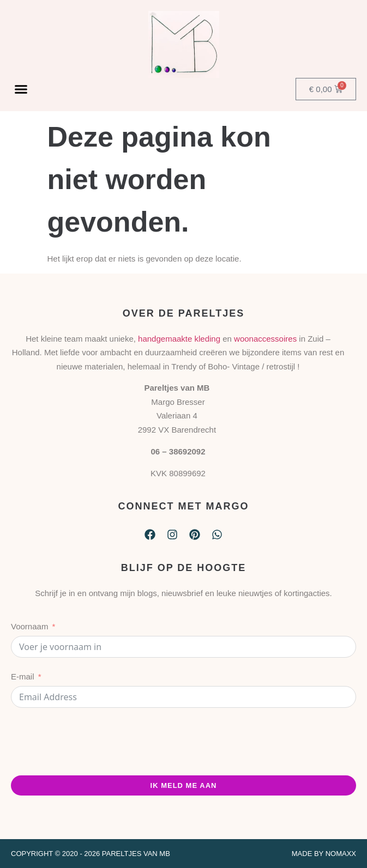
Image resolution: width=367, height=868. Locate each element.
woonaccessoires (265, 339)
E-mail (23, 676)
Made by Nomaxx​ (324, 854)
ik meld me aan (184, 785)
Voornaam (29, 626)
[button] (21, 89)
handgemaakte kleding (179, 339)
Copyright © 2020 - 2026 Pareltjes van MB (91, 854)
